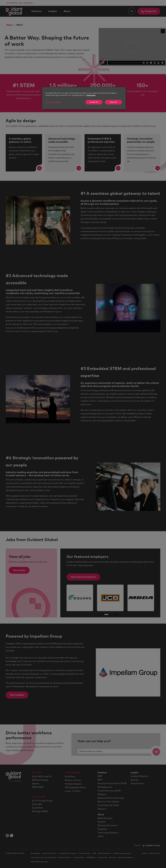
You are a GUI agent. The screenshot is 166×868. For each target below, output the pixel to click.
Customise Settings (53, 102)
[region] (84, 98)
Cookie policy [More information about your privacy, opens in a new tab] (91, 95)
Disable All (94, 102)
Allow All (113, 102)
